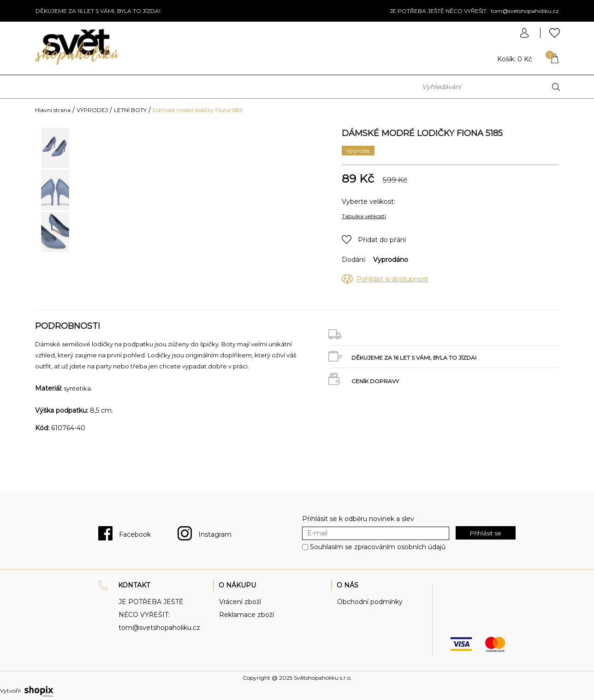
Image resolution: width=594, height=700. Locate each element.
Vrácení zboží (240, 602)
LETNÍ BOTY (130, 110)
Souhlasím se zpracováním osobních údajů (378, 547)
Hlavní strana (53, 110)
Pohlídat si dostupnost (392, 279)
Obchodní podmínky (370, 602)
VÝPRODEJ (92, 110)
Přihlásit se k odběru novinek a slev (358, 519)
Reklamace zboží (247, 615)
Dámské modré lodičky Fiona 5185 (198, 110)
